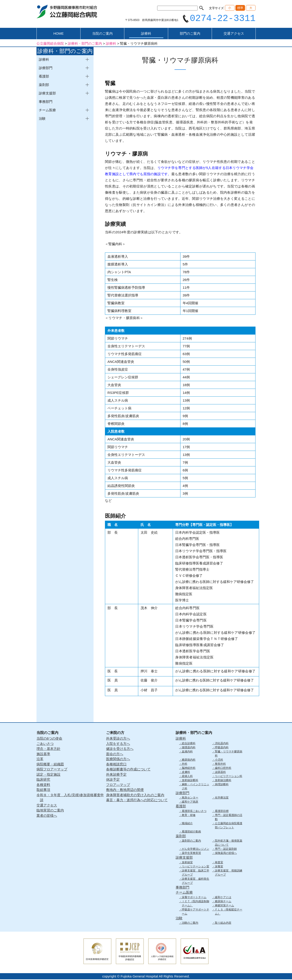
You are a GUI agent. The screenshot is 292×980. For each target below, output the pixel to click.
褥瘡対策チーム (224, 906)
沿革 (40, 760)
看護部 (181, 807)
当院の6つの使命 (49, 739)
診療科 (146, 34)
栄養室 (219, 867)
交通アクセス (234, 34)
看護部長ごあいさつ (194, 811)
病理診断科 (222, 785)
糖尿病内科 (189, 760)
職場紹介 (187, 824)
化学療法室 (222, 798)
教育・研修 (189, 816)
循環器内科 (189, 748)
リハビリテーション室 (196, 867)
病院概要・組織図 (50, 765)
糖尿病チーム (223, 902)
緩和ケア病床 (190, 802)
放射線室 (187, 863)
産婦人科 (187, 777)
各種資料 (43, 785)
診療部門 (182, 793)
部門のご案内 (190, 34)
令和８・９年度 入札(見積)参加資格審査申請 (70, 798)
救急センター (190, 798)
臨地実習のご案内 (50, 811)
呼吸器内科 (222, 748)
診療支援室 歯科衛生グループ (196, 881)
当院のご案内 (102, 34)
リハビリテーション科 (229, 777)
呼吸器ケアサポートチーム (196, 912)
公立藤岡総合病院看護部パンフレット (229, 826)
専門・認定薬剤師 (226, 850)
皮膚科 (186, 772)
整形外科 (220, 764)
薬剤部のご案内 (191, 841)
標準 (240, 8)
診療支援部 (184, 858)
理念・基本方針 (48, 749)
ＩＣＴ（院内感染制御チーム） (196, 904)
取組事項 (43, 790)
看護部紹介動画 (191, 832)
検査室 (219, 863)
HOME (59, 34)
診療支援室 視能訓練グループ (229, 873)
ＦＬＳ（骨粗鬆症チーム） (229, 912)
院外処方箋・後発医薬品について (229, 843)
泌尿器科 (220, 772)
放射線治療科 (223, 781)
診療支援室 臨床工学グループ (196, 873)
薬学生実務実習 (191, 854)
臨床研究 (43, 780)
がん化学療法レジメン (196, 850)
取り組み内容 (223, 923)
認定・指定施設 (48, 775)
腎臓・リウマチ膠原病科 (229, 754)
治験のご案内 (190, 923)
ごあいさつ (45, 744)
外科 (185, 764)
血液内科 (187, 752)
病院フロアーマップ (52, 770)
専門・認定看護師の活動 (229, 818)
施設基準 (43, 754)
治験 (179, 919)
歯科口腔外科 (223, 768)
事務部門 (46, 102)
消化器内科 (222, 744)
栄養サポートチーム (194, 898)
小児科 (219, 760)
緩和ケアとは (223, 898)
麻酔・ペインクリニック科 (196, 787)
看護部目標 (222, 811)
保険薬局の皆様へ (226, 854)
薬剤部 (181, 836)
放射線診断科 (190, 781)
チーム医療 (184, 893)
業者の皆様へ (47, 816)
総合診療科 (189, 744)
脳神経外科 (189, 768)
